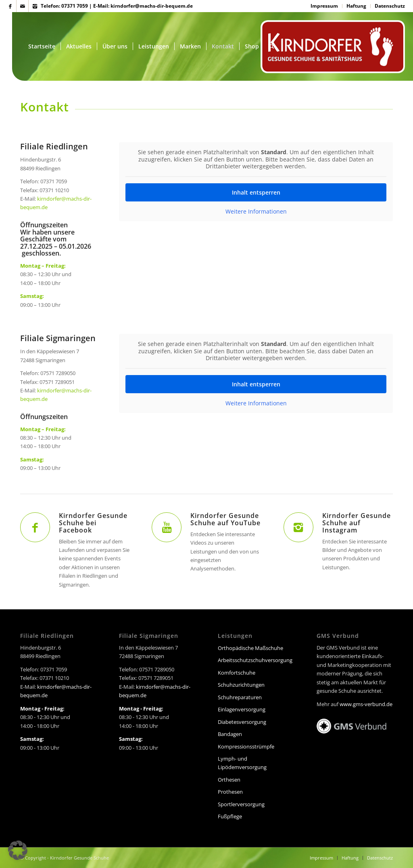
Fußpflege (230, 816)
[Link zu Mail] (22, 6)
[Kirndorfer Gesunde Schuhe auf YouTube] (167, 527)
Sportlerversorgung (241, 804)
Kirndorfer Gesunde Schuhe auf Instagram (357, 523)
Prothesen (230, 792)
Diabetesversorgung (242, 722)
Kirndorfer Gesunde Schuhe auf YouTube (225, 519)
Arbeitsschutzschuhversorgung (255, 660)
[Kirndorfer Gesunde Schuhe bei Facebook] (35, 527)
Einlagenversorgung (242, 709)
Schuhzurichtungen (241, 685)
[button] (18, 850)
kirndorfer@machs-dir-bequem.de (152, 6)
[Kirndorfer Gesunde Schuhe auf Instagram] (298, 527)
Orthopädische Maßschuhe (250, 648)
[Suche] (272, 46)
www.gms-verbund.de (366, 704)
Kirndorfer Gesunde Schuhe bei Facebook (93, 523)
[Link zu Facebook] (10, 6)
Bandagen (230, 734)
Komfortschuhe (237, 673)
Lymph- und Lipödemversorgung (242, 763)
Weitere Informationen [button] (256, 212)
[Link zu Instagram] (35, 6)
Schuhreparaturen (240, 697)
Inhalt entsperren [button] (256, 192)
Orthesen (229, 780)
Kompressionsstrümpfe (246, 746)
